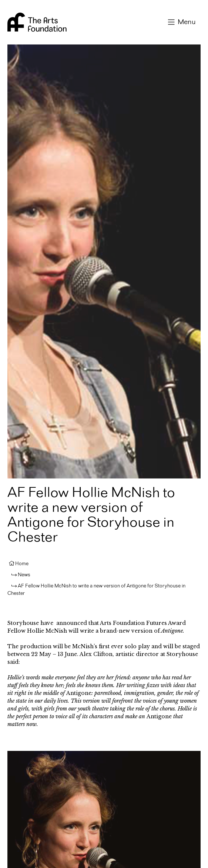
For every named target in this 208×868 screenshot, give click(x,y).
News (24, 575)
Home (22, 564)
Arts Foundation (37, 22)
